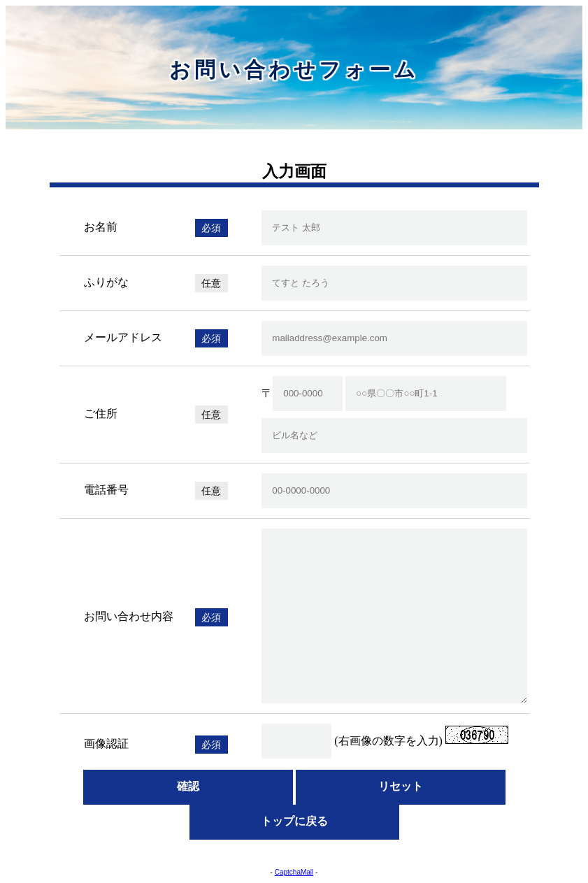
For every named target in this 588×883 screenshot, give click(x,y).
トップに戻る (294, 821)
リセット (401, 786)
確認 (188, 786)
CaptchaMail (294, 872)
